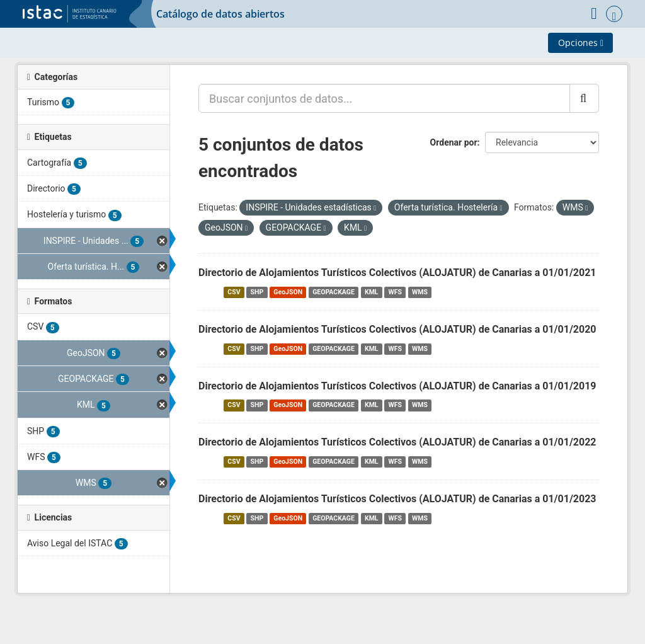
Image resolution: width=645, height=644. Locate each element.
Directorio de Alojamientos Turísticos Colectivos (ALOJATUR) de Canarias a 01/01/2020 (397, 329)
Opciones (581, 43)
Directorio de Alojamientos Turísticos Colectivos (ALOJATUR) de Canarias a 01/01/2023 (397, 499)
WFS (395, 292)
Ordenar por (454, 142)
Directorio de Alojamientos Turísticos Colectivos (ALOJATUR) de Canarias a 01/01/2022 (397, 442)
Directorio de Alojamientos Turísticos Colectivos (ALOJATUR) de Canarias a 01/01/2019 (397, 386)
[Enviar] (584, 98)
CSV (234, 292)
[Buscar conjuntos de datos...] (384, 98)
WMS (420, 292)
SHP (257, 292)
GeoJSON (288, 292)
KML (372, 292)
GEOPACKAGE (334, 292)
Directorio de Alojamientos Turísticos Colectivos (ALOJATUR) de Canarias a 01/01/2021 (397, 273)
